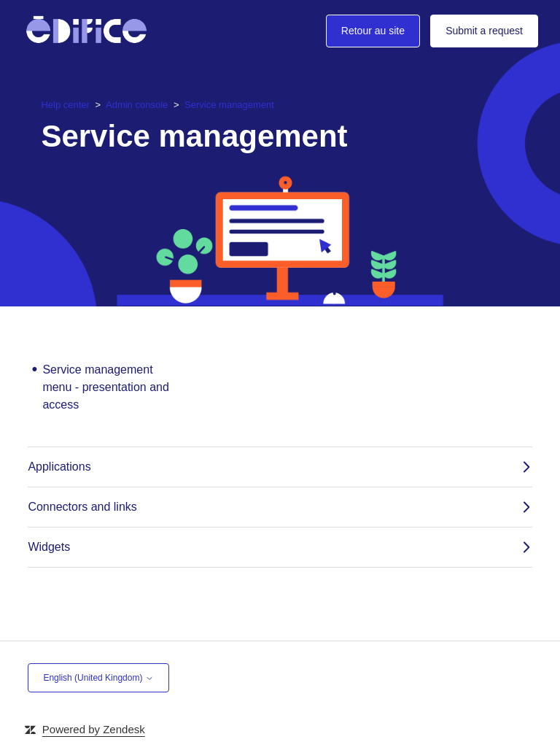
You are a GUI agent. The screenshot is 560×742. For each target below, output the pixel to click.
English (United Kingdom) (98, 678)
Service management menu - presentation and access (105, 387)
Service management (229, 105)
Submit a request (484, 31)
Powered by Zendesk (94, 729)
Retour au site (373, 31)
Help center (66, 105)
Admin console (137, 105)
